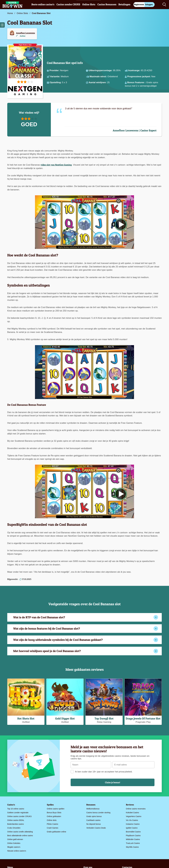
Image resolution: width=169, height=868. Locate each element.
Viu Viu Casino (132, 820)
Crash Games (53, 828)
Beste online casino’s (43, 4)
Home (10, 13)
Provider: (55, 70)
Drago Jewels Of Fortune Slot (143, 718)
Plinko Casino (53, 824)
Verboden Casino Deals (96, 828)
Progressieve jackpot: (139, 77)
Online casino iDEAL (16, 820)
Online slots (52, 820)
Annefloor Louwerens (26, 33)
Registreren (139, 4)
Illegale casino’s (14, 847)
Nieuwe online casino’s (17, 851)
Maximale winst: (98, 77)
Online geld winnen (15, 839)
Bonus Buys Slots (54, 813)
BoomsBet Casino (133, 832)
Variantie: (55, 77)
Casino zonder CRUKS (68, 4)
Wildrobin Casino (133, 839)
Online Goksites (14, 843)
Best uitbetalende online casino (20, 836)
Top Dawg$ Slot (104, 718)
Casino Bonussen (107, 4)
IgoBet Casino (132, 828)
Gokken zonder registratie (18, 813)
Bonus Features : (137, 82)
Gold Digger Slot (65, 718)
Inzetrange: (134, 70)
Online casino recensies (136, 809)
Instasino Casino (133, 824)
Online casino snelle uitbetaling (20, 832)
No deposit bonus (94, 824)
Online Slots (89, 4)
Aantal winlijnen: (98, 82)
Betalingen (124, 4)
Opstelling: (56, 82)
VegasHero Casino (134, 816)
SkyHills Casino (132, 847)
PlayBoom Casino (133, 836)
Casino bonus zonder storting (98, 813)
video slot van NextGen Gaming (56, 165)
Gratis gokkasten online (57, 832)
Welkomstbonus (93, 809)
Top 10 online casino (16, 809)
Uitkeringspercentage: (101, 70)
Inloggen (149, 4)
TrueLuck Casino (133, 843)
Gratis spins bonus (94, 816)
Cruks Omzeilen (14, 828)
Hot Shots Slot (26, 718)
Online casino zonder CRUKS (19, 816)
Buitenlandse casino (16, 824)
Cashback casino (93, 820)
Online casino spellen (56, 809)
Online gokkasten (54, 816)
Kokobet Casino (132, 813)
